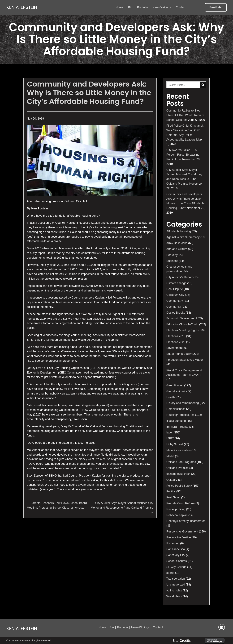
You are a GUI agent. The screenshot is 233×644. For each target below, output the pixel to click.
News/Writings (140, 627)
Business (172, 261)
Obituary (172, 480)
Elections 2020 (176, 342)
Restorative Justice (179, 537)
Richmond (173, 543)
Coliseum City (175, 295)
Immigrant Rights (177, 427)
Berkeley (172, 255)
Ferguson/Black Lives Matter (185, 360)
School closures (177, 561)
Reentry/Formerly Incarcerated (186, 521)
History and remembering (183, 403)
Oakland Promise (177, 468)
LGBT (170, 438)
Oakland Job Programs (181, 462)
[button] (216, 7)
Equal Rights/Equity (179, 354)
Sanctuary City (176, 555)
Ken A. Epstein (22, 7)
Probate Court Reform (181, 503)
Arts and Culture (177, 249)
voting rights (174, 590)
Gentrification (175, 385)
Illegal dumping (176, 421)
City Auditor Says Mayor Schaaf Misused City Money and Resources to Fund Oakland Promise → (122, 508)
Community (174, 307)
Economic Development (182, 318)
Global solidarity (177, 391)
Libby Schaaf (175, 444)
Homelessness (176, 409)
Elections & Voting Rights (183, 330)
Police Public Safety (179, 486)
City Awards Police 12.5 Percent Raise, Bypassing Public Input (183, 155)
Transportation (176, 579)
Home (102, 627)
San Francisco (176, 549)
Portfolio (122, 627)
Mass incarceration (179, 450)
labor (170, 432)
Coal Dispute (175, 289)
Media (170, 456)
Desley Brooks (176, 313)
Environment (175, 348)
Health (171, 397)
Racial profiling (176, 509)
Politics (171, 491)
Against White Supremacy (183, 237)
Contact (158, 627)
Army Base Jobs (177, 243)
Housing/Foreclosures (180, 415)
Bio (112, 627)
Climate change (176, 283)
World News (174, 596)
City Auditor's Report (180, 277)
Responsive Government (182, 532)
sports (170, 573)
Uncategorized (176, 585)
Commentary (175, 301)
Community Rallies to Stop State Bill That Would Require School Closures (185, 115)
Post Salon (173, 497)
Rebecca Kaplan (177, 515)
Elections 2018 (176, 336)
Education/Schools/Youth (182, 324)
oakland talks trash (178, 474)
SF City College (176, 567)
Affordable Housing (179, 231)
